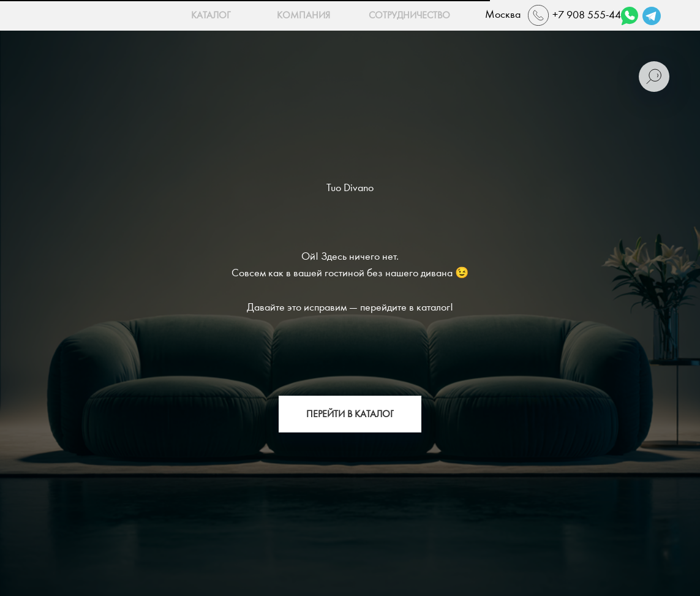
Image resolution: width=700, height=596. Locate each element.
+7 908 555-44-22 (594, 15)
